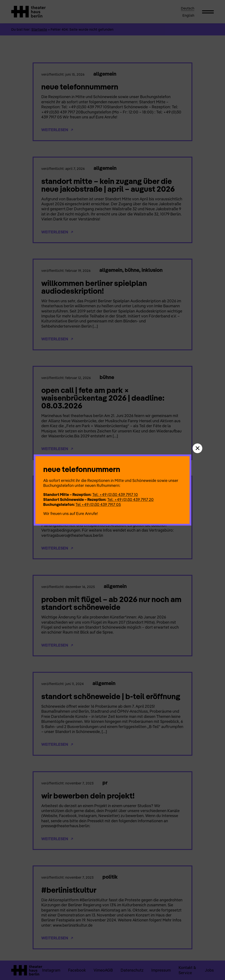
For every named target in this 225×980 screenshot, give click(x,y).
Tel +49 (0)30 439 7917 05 (98, 504)
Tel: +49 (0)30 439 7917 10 (115, 495)
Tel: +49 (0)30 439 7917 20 (130, 500)
